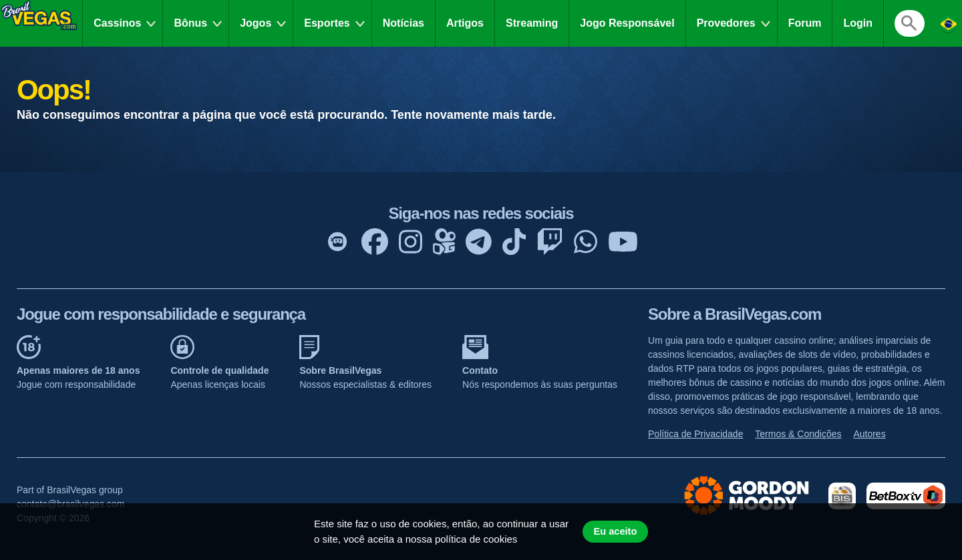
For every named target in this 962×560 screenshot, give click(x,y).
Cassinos (117, 23)
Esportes (327, 23)
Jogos (256, 23)
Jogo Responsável (627, 23)
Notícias (404, 23)
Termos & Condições (798, 434)
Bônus (190, 23)
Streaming (532, 23)
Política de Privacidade (695, 434)
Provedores (726, 23)
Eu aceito (615, 531)
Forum (805, 23)
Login (858, 23)
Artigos (465, 23)
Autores (869, 434)
